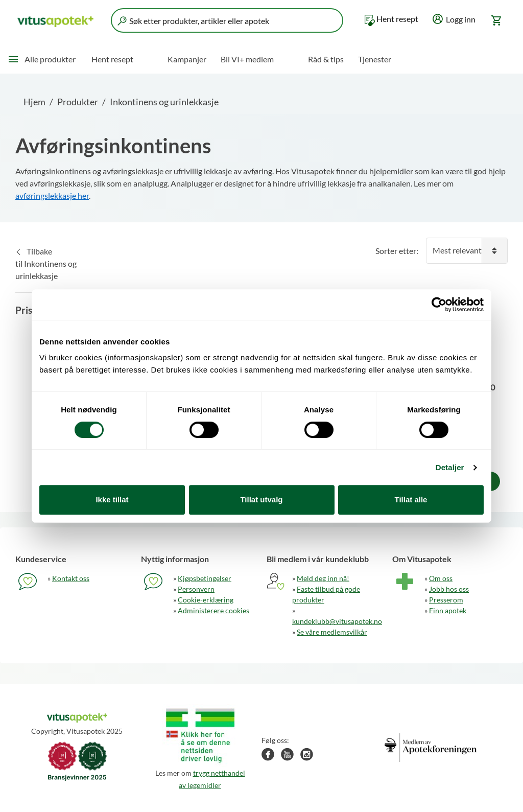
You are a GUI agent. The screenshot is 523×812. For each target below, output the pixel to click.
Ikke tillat (112, 500)
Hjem (34, 102)
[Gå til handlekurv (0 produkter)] (497, 20)
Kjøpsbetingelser (205, 578)
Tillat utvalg (261, 500)
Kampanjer (187, 59)
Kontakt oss (71, 578)
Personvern (196, 589)
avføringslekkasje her (52, 195)
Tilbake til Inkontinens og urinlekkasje (46, 263)
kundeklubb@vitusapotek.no (337, 621)
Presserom (446, 600)
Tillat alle (411, 500)
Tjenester (375, 59)
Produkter (78, 102)
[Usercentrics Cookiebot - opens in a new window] (439, 305)
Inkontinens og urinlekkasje (164, 102)
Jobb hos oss (449, 589)
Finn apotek (448, 610)
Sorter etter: (397, 251)
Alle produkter (50, 59)
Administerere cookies (213, 610)
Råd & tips (326, 59)
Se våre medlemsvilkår (332, 632)
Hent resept (397, 19)
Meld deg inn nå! (323, 578)
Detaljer (450, 467)
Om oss (441, 578)
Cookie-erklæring (206, 600)
